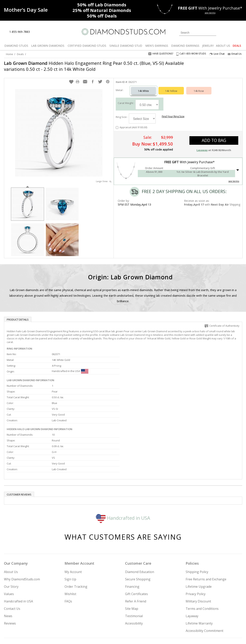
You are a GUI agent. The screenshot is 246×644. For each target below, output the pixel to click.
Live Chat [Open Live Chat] (217, 54)
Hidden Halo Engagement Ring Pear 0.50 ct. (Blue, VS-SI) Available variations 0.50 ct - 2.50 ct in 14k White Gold (94, 66)
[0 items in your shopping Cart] (240, 32)
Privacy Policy (196, 558)
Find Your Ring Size (173, 112)
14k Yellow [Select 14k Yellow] (171, 87)
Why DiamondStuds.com (22, 544)
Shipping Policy (197, 536)
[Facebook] (195, 621)
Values (9, 558)
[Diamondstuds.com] (123, 32)
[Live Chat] (36, 32)
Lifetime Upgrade (199, 551)
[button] (71, 78)
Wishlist (70, 558)
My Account (73, 536)
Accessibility (134, 588)
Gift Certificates (137, 558)
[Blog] (214, 621)
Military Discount (198, 566)
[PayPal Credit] (154, 635)
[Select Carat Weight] (147, 101)
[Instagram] (175, 621)
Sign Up (70, 544)
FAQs (68, 566)
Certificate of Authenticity (222, 322)
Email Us (235, 54)
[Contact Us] (45, 32)
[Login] (222, 32)
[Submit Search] (213, 33)
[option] (27, 200)
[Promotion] (26, 10)
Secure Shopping (138, 544)
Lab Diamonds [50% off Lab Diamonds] (102, 5)
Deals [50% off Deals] (102, 16)
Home (10, 54)
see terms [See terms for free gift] (210, 13)
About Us (11, 536)
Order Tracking (76, 551)
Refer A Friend (136, 566)
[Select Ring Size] (142, 115)
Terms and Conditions (202, 573)
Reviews (10, 588)
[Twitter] (186, 621)
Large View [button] (104, 177)
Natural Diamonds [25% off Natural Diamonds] (102, 10)
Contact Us (12, 573)
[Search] (198, 33)
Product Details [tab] (18, 316)
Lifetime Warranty (199, 588)
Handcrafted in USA (123, 482)
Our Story (11, 551)
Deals (20, 54)
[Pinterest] (204, 621)
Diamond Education (140, 536)
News (8, 580)
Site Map (132, 573)
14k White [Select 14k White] (143, 87)
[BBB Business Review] (92, 635)
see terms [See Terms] (234, 177)
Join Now (139, 620)
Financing (132, 551)
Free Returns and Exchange (206, 544)
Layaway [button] (202, 146)
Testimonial (134, 580)
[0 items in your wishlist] (230, 32)
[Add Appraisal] (117, 124)
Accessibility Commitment (205, 595)
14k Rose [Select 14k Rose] (199, 87)
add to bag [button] (214, 136)
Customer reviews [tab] (19, 459)
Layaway (192, 580)
